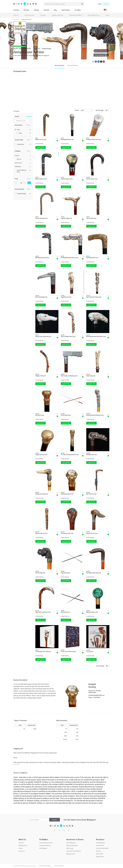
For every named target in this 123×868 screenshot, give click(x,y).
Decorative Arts (29, 15)
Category (18, 151)
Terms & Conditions (59, 866)
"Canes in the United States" (69, 652)
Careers (21, 848)
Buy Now (26, 10)
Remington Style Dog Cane (94, 573)
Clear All (29, 116)
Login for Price (41, 147)
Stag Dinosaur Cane (66, 297)
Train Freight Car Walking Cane (69, 376)
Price (16, 179)
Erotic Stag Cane (91, 376)
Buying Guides (100, 856)
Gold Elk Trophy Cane (66, 218)
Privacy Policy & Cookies (45, 866)
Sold (24, 133)
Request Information (72, 845)
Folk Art (24, 159)
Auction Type (19, 140)
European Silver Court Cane (94, 139)
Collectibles (23, 167)
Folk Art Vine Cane (91, 218)
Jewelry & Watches (58, 15)
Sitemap (98, 851)
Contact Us (22, 851)
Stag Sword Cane (65, 573)
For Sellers (78, 10)
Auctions (16, 10)
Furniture (43, 15)
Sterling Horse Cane (92, 455)
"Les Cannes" (90, 652)
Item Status (19, 125)
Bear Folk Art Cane (91, 494)
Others (108, 15)
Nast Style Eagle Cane (41, 297)
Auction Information (73, 65)
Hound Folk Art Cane (92, 533)
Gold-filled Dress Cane (92, 258)
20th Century (23, 163)
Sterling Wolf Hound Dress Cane (69, 258)
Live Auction (23, 144)
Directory (46, 10)
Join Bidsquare (43, 848)
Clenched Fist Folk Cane (67, 533)
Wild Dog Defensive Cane (42, 258)
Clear (28, 125)
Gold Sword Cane (65, 612)
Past (19, 19)
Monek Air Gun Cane (41, 139)
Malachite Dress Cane (92, 612)
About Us (21, 843)
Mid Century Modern (75, 15)
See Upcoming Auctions (46, 843)
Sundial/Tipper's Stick (67, 179)
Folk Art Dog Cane (40, 573)
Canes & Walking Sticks (24, 171)
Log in (100, 4)
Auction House (20, 189)
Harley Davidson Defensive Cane (95, 415)
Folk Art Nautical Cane (41, 218)
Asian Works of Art (93, 15)
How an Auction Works (102, 848)
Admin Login (70, 848)
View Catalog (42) (100, 55)
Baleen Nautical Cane (41, 179)
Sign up (106, 4)
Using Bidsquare (100, 843)
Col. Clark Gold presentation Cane (70, 455)
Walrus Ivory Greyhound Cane (43, 336)
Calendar (36, 10)
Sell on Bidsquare (71, 843)
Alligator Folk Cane (40, 376)
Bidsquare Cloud (71, 854)
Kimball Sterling (47, 49)
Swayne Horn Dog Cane (42, 494)
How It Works (66, 10)
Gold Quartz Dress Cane (67, 494)
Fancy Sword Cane (66, 415)
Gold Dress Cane (40, 415)
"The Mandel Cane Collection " (43, 652)
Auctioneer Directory (45, 845)
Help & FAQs (100, 854)
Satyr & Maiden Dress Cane (68, 336)
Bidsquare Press (23, 845)
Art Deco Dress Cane (92, 179)
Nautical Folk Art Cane (41, 533)
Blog (55, 10)
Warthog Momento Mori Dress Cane (96, 336)
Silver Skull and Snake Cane (94, 297)
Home (15, 19)
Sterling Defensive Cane (67, 139)
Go (29, 183)
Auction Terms (100, 845)
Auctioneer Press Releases (74, 851)
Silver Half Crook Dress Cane (43, 612)
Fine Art (16, 15)
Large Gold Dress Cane (41, 455)
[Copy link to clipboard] (93, 62)
